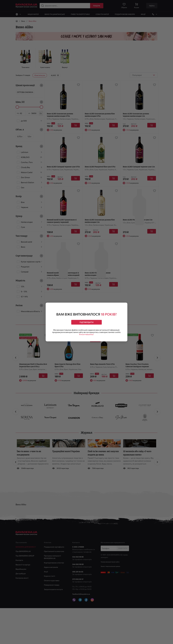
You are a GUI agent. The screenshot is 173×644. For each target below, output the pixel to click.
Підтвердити (87, 321)
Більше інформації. (86, 336)
